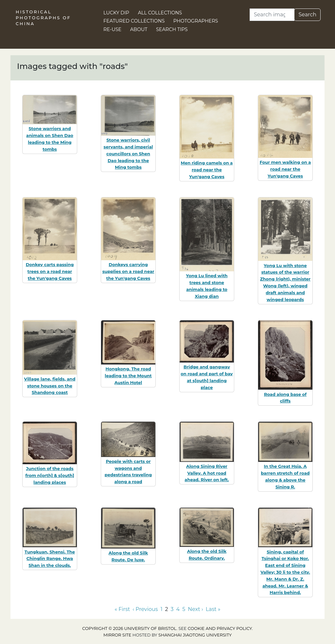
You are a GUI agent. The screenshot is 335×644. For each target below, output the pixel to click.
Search (307, 15)
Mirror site (117, 635)
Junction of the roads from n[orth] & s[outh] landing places (50, 475)
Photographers (196, 21)
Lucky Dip (116, 13)
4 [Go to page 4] (178, 609)
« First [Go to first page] (122, 609)
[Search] (272, 15)
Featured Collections (134, 21)
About (139, 29)
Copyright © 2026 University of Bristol (129, 628)
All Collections (160, 13)
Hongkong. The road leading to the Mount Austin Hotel (128, 376)
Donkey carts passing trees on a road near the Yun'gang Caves (50, 271)
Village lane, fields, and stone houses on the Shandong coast (50, 386)
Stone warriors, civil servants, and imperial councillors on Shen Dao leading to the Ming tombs (128, 153)
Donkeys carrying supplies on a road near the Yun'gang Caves (128, 271)
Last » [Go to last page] (213, 609)
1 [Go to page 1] (162, 609)
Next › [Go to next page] (195, 609)
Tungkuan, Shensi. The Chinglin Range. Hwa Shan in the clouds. (50, 559)
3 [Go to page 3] (172, 609)
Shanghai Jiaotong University (195, 635)
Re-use (112, 29)
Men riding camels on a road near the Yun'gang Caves (207, 170)
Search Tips (172, 29)
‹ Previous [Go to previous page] (145, 609)
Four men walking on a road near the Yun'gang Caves (285, 169)
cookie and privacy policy (220, 628)
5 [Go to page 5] (184, 609)
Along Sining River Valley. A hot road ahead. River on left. (207, 473)
